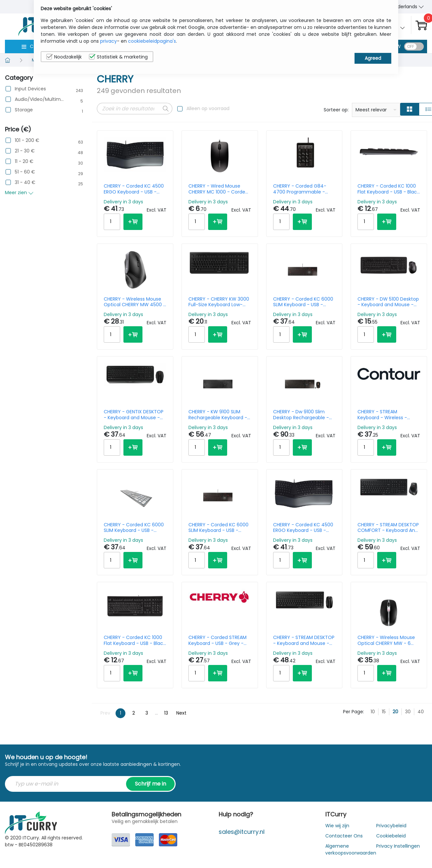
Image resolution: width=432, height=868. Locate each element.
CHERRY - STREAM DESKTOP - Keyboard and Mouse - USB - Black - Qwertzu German (304, 640)
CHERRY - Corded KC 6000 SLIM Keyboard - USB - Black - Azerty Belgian (218, 528)
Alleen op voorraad (208, 108)
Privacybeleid (391, 826)
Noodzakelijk (64, 57)
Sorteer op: (336, 110)
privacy (108, 41)
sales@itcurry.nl (242, 832)
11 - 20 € (24, 161)
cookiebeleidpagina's (152, 41)
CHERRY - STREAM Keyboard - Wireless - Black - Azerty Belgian (382, 415)
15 (384, 712)
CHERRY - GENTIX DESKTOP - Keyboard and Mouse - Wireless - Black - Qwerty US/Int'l (134, 415)
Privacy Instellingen (398, 846)
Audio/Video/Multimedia (40, 99)
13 (166, 713)
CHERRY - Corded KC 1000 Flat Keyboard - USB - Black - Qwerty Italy (135, 640)
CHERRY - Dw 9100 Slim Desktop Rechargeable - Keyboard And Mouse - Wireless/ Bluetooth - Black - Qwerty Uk (304, 415)
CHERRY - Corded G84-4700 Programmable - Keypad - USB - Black (300, 189)
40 (421, 712)
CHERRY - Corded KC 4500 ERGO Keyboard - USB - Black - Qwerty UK (303, 528)
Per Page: (354, 712)
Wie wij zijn (337, 826)
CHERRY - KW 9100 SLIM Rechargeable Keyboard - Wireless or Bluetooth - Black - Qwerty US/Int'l (218, 415)
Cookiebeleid (391, 836)
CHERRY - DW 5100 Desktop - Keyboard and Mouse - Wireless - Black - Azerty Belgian (388, 302)
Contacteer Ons (344, 836)
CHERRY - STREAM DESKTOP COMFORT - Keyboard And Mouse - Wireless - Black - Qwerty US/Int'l (388, 528)
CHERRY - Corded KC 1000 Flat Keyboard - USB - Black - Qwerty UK (388, 189)
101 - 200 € (27, 140)
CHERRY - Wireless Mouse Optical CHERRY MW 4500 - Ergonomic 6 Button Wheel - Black (135, 302)
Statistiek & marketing (118, 57)
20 (395, 712)
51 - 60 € (25, 172)
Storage (24, 110)
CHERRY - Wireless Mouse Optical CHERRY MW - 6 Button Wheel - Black (386, 640)
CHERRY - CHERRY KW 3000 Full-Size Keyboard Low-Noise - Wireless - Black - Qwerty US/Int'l (219, 302)
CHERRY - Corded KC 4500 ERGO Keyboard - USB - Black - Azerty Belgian (134, 189)
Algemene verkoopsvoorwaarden (351, 849)
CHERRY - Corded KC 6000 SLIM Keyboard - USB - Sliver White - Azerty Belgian (134, 528)
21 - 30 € (25, 151)
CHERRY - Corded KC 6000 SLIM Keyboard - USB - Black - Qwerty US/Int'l (303, 302)
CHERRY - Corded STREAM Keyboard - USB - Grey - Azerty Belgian (217, 640)
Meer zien (19, 193)
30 (408, 712)
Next (181, 713)
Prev (105, 713)
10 (373, 712)
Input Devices (30, 89)
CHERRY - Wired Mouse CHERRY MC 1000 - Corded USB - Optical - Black (218, 189)
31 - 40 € (25, 183)
